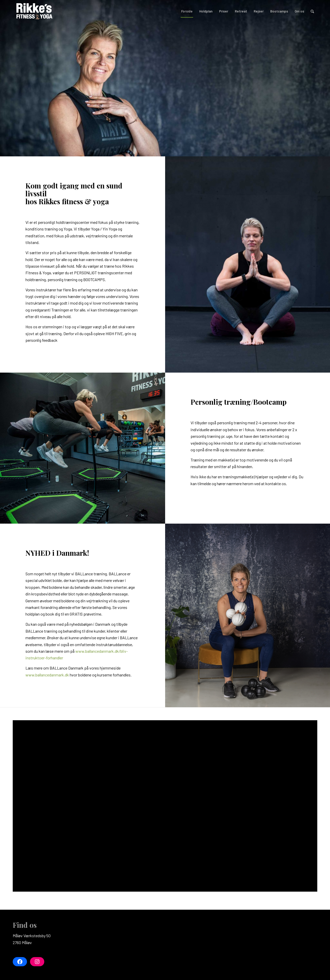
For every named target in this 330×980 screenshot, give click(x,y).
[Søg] (312, 11)
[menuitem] (187, 11)
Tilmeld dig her (220, 121)
